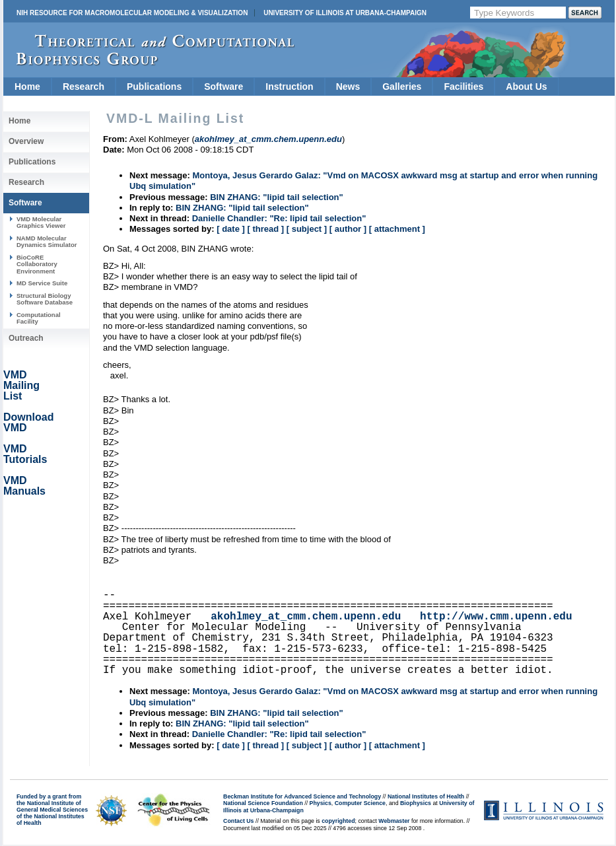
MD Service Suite (42, 283)
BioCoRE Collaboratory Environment (37, 264)
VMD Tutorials (25, 454)
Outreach (26, 338)
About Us (526, 87)
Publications (154, 87)
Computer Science (360, 803)
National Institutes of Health (426, 796)
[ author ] (348, 229)
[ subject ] (307, 229)
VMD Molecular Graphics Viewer (41, 222)
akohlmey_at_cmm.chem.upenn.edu (306, 617)
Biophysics (416, 803)
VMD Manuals (24, 486)
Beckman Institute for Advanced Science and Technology (302, 796)
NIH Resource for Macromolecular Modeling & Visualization (132, 13)
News (348, 87)
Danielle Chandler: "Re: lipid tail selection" (279, 218)
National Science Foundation (263, 803)
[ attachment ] (397, 229)
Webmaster (394, 821)
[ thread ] (265, 229)
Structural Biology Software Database (45, 299)
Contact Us (238, 821)
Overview (26, 141)
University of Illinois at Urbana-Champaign (345, 13)
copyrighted (338, 821)
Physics (321, 803)
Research (84, 87)
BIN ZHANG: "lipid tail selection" (277, 197)
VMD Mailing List (21, 385)
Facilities (463, 87)
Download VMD (28, 422)
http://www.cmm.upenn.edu (496, 617)
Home (27, 87)
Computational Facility (39, 318)
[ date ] (231, 229)
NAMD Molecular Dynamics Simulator (47, 241)
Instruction (289, 87)
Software (223, 87)
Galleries (402, 87)
